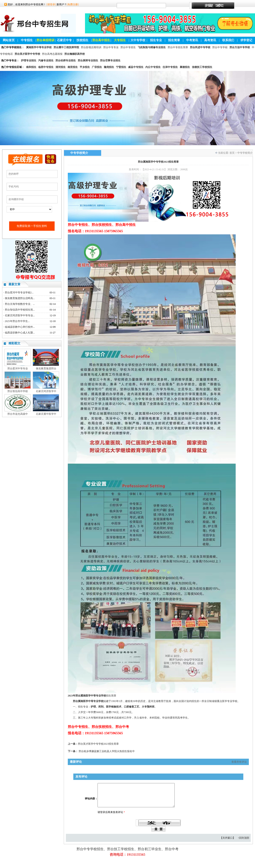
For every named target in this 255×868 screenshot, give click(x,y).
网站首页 (9, 40)
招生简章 (174, 40)
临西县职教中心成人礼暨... (20, 333)
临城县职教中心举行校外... (20, 327)
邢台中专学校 (220, 47)
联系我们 (228, 40)
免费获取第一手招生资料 (32, 226)
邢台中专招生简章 (178, 47)
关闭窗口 (228, 843)
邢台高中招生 (101, 40)
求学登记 (246, 40)
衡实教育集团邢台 (46, 369)
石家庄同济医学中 (46, 391)
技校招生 (82, 40)
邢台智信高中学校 (18, 391)
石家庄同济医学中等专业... (20, 315)
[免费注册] (73, 4)
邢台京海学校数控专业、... (20, 304)
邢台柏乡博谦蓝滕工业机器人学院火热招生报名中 (107, 751)
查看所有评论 (239, 762)
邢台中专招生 (128, 47)
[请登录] (51, 4)
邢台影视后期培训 (91, 47)
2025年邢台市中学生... (17, 321)
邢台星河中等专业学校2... (19, 293)
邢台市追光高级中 (18, 414)
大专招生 (120, 40)
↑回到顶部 (244, 843)
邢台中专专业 (111, 47)
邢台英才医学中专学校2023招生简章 (98, 744)
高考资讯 (210, 40)
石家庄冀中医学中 (46, 414)
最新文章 (14, 284)
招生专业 (156, 40)
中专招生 (27, 40)
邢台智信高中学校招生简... (20, 310)
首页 (232, 153)
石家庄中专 (64, 40)
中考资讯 (192, 40)
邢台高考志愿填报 (52, 54)
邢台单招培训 (45, 40)
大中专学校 (138, 40)
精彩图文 (14, 343)
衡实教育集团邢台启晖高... (20, 298)
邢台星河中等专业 (18, 369)
